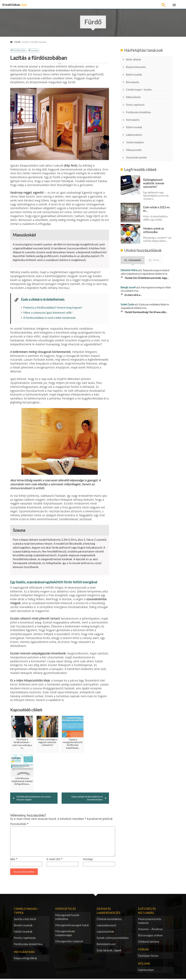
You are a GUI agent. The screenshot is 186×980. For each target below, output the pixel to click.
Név (14, 860)
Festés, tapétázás (137, 96)
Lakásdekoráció (106, 926)
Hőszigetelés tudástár (69, 942)
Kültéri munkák (136, 114)
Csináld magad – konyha (141, 83)
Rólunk (144, 965)
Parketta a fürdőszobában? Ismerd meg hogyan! (53, 308)
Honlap (88, 860)
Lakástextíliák (105, 933)
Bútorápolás (134, 77)
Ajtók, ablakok (135, 59)
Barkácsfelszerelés (138, 65)
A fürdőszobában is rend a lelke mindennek (49, 318)
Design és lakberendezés (108, 912)
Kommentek (135, 240)
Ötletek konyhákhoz (109, 920)
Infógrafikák (24, 953)
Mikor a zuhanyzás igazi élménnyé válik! (48, 313)
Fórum (156, 240)
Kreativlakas (14, 5)
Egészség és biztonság (147, 912)
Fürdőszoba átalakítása (141, 102)
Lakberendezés (136, 120)
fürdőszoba (19, 51)
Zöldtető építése (149, 942)
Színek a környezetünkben (113, 939)
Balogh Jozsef (128, 267)
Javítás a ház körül (25, 920)
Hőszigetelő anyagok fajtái (72, 926)
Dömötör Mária (129, 250)
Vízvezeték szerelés (139, 138)
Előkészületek (135, 89)
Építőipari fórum (148, 957)
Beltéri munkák (136, 71)
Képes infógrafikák (26, 959)
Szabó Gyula (127, 284)
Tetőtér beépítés (137, 126)
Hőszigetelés (66, 910)
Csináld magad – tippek (27, 912)
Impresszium (146, 971)
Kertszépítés (134, 108)
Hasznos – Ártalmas (150, 930)
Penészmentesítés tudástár (150, 922)
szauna (35, 51)
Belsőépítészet (106, 945)
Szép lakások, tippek (109, 951)
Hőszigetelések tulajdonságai (65, 934)
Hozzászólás (19, 825)
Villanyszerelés (136, 132)
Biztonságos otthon (150, 936)
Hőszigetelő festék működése (67, 918)
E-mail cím (55, 860)
